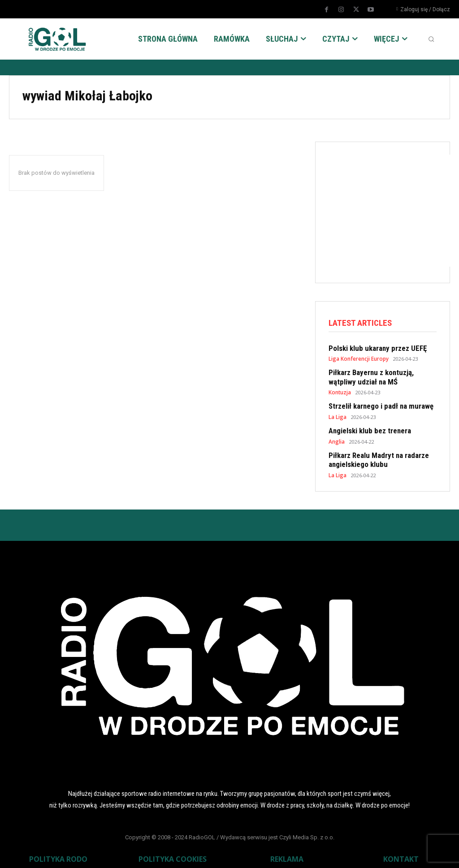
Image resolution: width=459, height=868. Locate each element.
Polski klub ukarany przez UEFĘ (373, 348)
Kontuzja (339, 390)
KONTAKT (401, 853)
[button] (431, 39)
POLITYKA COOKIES (173, 853)
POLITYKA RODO (58, 853)
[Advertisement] (394, 211)
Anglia (336, 438)
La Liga (338, 414)
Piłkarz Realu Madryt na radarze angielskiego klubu (374, 455)
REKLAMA (287, 853)
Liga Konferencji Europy (358, 358)
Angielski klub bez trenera (366, 428)
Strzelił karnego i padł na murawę (376, 404)
